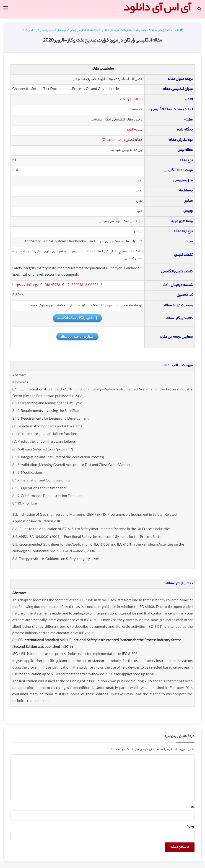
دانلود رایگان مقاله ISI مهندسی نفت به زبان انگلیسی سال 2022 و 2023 (134, 30)
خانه (179, 30)
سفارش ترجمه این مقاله (77, 337)
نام (192, 807)
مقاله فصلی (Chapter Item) (122, 140)
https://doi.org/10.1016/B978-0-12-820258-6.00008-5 (57, 285)
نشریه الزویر (135, 130)
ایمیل (191, 826)
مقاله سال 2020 (131, 100)
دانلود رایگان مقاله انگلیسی (77, 318)
